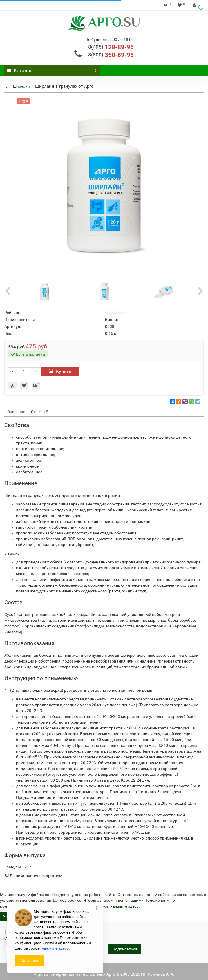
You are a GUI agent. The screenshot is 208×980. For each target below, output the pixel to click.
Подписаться (125, 949)
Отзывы (39, 411)
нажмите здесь (124, 906)
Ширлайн (21, 86)
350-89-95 (111, 55)
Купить (60, 371)
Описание (16, 412)
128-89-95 (111, 47)
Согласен (29, 961)
